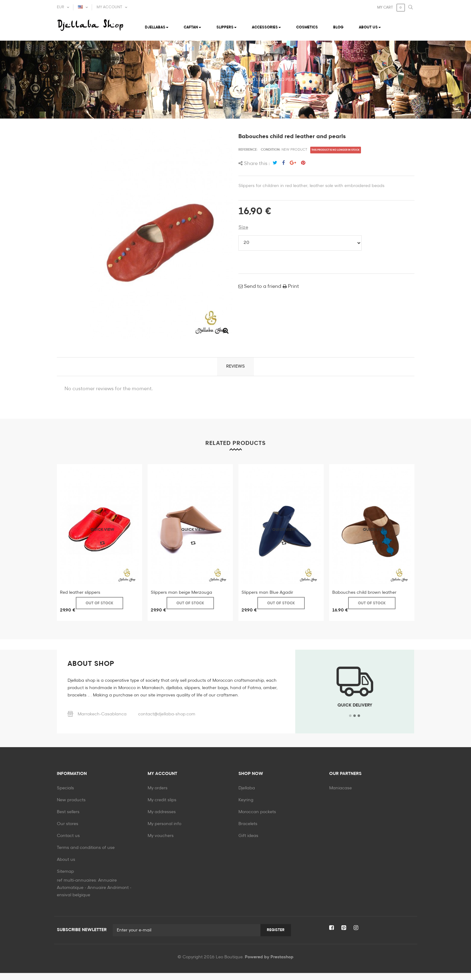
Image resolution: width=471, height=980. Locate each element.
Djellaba (247, 788)
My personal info (164, 824)
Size (243, 228)
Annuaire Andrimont (108, 895)
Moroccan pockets (257, 812)
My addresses (162, 812)
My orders (158, 788)
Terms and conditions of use (86, 848)
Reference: (248, 150)
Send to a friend (262, 287)
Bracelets (248, 824)
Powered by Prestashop (269, 964)
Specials (65, 788)
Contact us (68, 836)
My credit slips (162, 800)
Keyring (246, 800)
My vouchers (161, 836)
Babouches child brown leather (364, 593)
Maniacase (340, 788)
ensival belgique (74, 902)
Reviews (235, 366)
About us (66, 860)
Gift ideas (248, 836)
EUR (61, 7)
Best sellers (68, 812)
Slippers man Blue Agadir (267, 593)
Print (293, 287)
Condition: (271, 150)
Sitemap (65, 872)
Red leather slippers (80, 593)
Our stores (68, 824)
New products (71, 800)
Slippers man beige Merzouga (181, 593)
